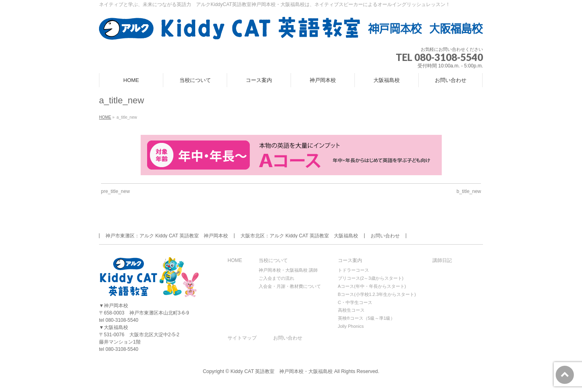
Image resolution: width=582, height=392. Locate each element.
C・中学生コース (355, 302)
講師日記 (442, 261)
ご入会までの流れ (276, 278)
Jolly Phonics (351, 326)
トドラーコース (353, 270)
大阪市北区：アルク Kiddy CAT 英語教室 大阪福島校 (299, 236)
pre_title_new (115, 191)
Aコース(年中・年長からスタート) (372, 286)
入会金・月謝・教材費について (290, 286)
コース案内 (350, 261)
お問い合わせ (385, 236)
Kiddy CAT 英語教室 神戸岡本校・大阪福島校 (282, 371)
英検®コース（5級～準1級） (366, 318)
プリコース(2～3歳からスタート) (371, 278)
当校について (273, 261)
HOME (235, 261)
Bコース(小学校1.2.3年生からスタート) (377, 294)
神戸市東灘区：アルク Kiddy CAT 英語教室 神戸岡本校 (167, 236)
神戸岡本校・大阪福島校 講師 (288, 270)
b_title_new (469, 191)
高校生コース (351, 310)
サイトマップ (242, 338)
